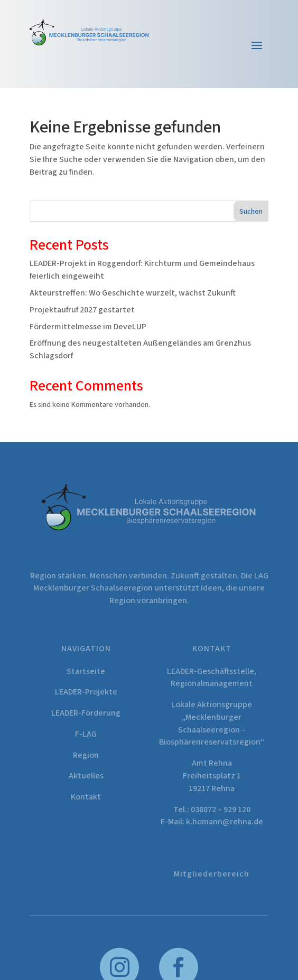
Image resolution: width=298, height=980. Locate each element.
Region (86, 755)
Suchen (251, 212)
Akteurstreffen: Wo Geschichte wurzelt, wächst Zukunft (133, 293)
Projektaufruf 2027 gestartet (82, 310)
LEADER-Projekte (86, 692)
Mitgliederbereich (212, 874)
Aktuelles (86, 776)
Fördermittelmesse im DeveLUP (88, 327)
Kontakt (86, 797)
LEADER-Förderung (86, 713)
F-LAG (86, 734)
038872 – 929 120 (221, 810)
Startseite (86, 671)
